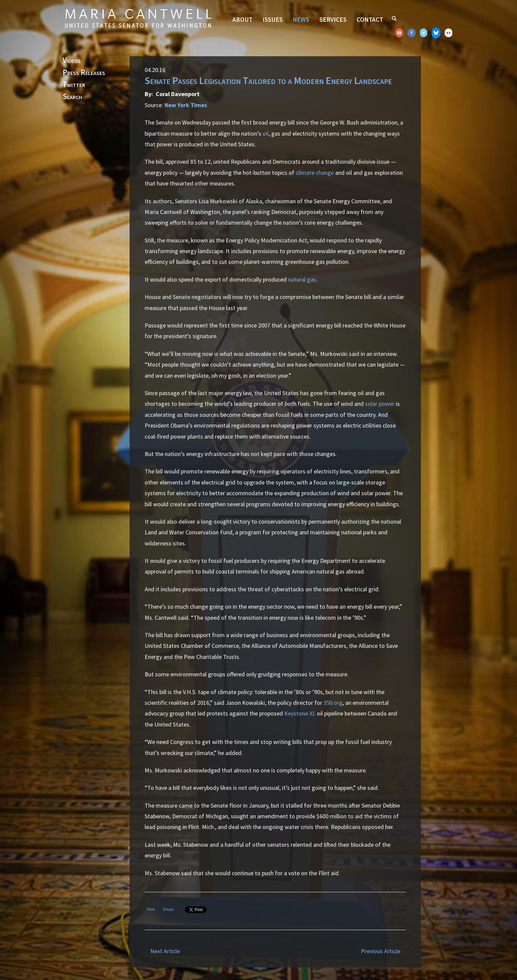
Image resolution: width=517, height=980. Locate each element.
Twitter (74, 85)
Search (72, 97)
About (242, 19)
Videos (72, 61)
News (301, 19)
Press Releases (84, 73)
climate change (315, 173)
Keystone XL (300, 713)
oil (266, 133)
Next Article (165, 951)
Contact (370, 19)
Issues (273, 19)
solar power (380, 404)
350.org (333, 703)
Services (333, 19)
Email (168, 909)
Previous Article (381, 951)
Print (151, 909)
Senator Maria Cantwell (138, 18)
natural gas (302, 279)
